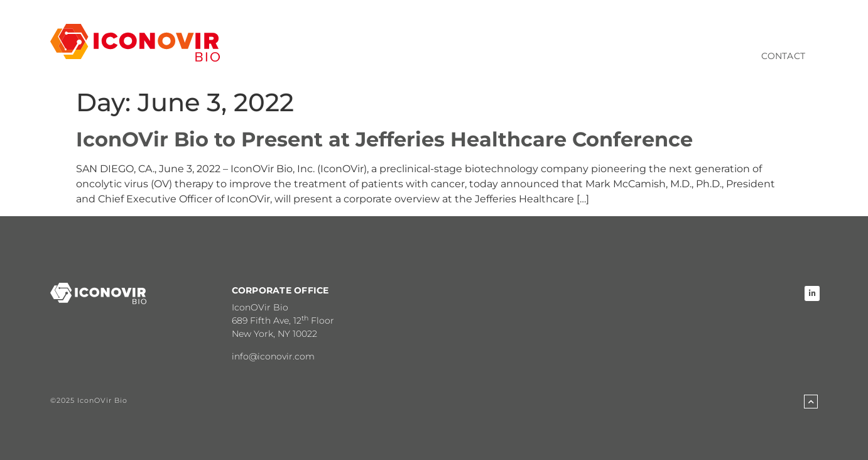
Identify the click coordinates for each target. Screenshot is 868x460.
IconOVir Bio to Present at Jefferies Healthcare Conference (384, 139)
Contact (783, 56)
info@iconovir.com (273, 356)
